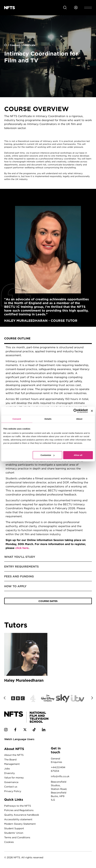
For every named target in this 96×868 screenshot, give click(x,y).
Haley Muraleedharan (26, 658)
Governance (11, 783)
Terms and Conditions (17, 838)
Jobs (7, 769)
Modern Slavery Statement (20, 824)
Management (12, 764)
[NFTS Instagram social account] (6, 731)
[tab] (48, 339)
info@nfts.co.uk (60, 777)
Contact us (11, 787)
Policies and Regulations (19, 811)
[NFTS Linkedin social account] (44, 731)
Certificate (29, 45)
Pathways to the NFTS (18, 806)
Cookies (9, 842)
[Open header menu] (88, 8)
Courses (15, 45)
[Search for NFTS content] (65, 8)
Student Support (14, 829)
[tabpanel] (48, 448)
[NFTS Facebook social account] (15, 731)
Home (6, 45)
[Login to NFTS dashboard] (76, 8)
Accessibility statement (18, 820)
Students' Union (14, 833)
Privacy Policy (13, 792)
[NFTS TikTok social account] (34, 731)
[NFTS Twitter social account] (25, 731)
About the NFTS (14, 755)
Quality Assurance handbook (22, 815)
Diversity (9, 774)
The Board (10, 760)
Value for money (14, 778)
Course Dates (48, 601)
